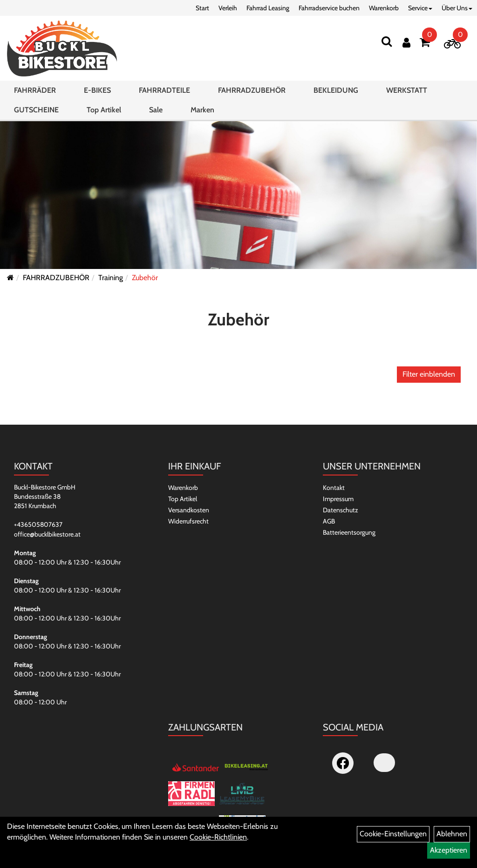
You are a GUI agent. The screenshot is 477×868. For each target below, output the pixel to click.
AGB (329, 521)
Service (420, 8)
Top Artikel (104, 110)
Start (202, 8)
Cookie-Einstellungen (393, 834)
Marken (202, 110)
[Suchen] (387, 41)
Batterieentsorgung (349, 532)
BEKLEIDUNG (336, 90)
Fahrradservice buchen (329, 8)
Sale (156, 110)
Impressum (338, 499)
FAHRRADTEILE (164, 90)
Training (111, 278)
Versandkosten (189, 510)
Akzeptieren (449, 850)
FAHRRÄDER (35, 90)
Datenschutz (341, 510)
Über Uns (457, 8)
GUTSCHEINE (36, 110)
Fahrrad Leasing (268, 8)
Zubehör (145, 278)
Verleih (228, 8)
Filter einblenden (429, 374)
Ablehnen (452, 834)
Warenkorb (384, 8)
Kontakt (334, 488)
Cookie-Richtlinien (218, 837)
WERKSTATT (407, 90)
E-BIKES (97, 90)
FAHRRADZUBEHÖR (252, 90)
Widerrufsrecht (188, 521)
